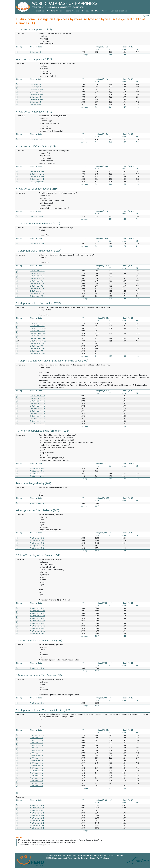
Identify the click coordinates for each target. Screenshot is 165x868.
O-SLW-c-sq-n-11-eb (38, 328)
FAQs (97, 11)
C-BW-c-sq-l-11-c (37, 738)
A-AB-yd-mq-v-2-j (36, 810)
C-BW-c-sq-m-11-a (37, 735)
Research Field (87, 11)
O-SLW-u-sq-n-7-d (37, 244)
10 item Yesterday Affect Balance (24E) (38, 555)
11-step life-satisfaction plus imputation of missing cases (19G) (52, 361)
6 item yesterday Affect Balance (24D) (38, 510)
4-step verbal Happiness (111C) (34, 59)
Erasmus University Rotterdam (65, 858)
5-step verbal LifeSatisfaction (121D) (37, 189)
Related (76, 11)
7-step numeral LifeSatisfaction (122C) (38, 224)
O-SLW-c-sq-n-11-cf (38, 331)
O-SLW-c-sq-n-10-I (37, 294)
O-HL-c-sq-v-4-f (36, 84)
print (146, 16)
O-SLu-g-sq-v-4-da (37, 182)
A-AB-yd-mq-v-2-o (37, 668)
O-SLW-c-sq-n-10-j (37, 278)
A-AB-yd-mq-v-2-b (37, 703)
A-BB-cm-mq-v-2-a (37, 474)
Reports (68, 11)
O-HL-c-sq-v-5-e (36, 139)
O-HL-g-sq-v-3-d (36, 52)
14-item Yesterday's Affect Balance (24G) (39, 675)
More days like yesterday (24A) (34, 483)
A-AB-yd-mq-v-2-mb (37, 608)
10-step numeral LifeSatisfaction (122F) (39, 251)
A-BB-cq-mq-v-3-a (37, 469)
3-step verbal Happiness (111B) (34, 29)
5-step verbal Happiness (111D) (34, 112)
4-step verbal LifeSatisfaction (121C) (37, 146)
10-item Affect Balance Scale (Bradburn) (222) (42, 431)
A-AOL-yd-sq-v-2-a (37, 503)
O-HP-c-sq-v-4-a (36, 92)
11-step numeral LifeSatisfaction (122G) (39, 303)
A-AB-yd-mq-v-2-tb (37, 538)
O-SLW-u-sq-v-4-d (37, 177)
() (17, 793)
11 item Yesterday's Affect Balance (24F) (39, 641)
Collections (51, 11)
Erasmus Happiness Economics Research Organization (103, 856)
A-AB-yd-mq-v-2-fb (37, 805)
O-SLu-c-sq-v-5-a (36, 216)
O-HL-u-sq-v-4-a (36, 87)
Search (60, 11)
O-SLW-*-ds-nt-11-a (37, 396)
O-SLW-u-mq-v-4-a (37, 174)
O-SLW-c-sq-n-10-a (37, 271)
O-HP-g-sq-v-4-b (36, 89)
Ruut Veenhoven (103, 858)
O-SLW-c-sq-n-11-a (37, 326)
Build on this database (119, 11)
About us (105, 11)
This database (39, 11)
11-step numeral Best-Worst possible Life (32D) (43, 710)
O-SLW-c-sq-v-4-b (37, 171)
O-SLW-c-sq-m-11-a (37, 323)
